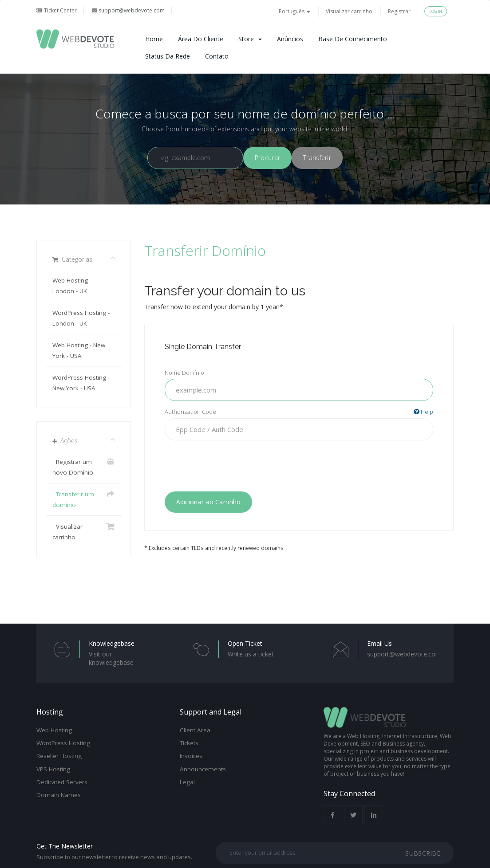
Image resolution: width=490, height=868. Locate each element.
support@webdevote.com (128, 10)
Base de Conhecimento (353, 39)
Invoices (191, 756)
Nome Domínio (184, 373)
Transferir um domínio (84, 499)
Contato (217, 56)
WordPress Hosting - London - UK (81, 318)
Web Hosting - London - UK (72, 286)
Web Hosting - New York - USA (79, 350)
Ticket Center (57, 10)
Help (423, 412)
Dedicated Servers (62, 782)
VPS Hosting (53, 769)
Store (250, 39)
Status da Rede (168, 56)
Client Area (195, 730)
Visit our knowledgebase (111, 658)
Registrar (399, 11)
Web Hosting (54, 730)
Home (154, 39)
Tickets (189, 743)
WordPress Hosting (63, 743)
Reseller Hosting (59, 756)
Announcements (203, 769)
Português (294, 11)
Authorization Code (299, 412)
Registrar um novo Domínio (84, 466)
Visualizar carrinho (349, 11)
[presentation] (299, 464)
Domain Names (59, 795)
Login (436, 11)
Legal (187, 782)
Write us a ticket (251, 654)
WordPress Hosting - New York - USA (81, 383)
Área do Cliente (201, 39)
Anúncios (290, 39)
